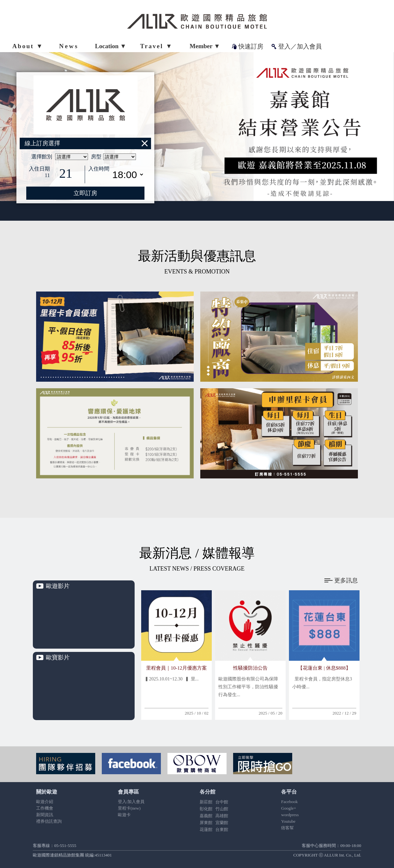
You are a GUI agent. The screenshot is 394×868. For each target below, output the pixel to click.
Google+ (289, 808)
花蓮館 (206, 829)
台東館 (222, 829)
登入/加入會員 (131, 802)
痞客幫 (287, 828)
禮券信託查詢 (49, 821)
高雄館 (222, 816)
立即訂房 (85, 193)
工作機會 (45, 808)
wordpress (290, 815)
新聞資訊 (45, 815)
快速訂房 (251, 46)
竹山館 (222, 809)
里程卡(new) (129, 808)
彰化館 (206, 809)
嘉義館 (206, 816)
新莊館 (206, 802)
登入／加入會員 (300, 46)
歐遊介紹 (45, 802)
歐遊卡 (124, 815)
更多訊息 (341, 580)
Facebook (289, 802)
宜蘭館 (222, 823)
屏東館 (206, 823)
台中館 (222, 802)
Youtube (288, 821)
